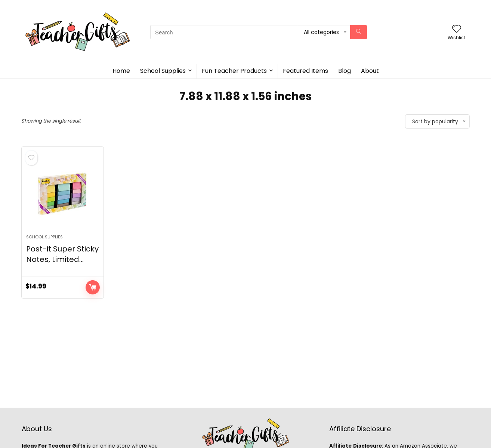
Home (121, 71)
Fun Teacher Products (234, 71)
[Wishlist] (457, 29)
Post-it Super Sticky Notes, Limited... (62, 254)
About (370, 71)
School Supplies (163, 71)
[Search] (359, 32)
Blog (345, 71)
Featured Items (305, 71)
